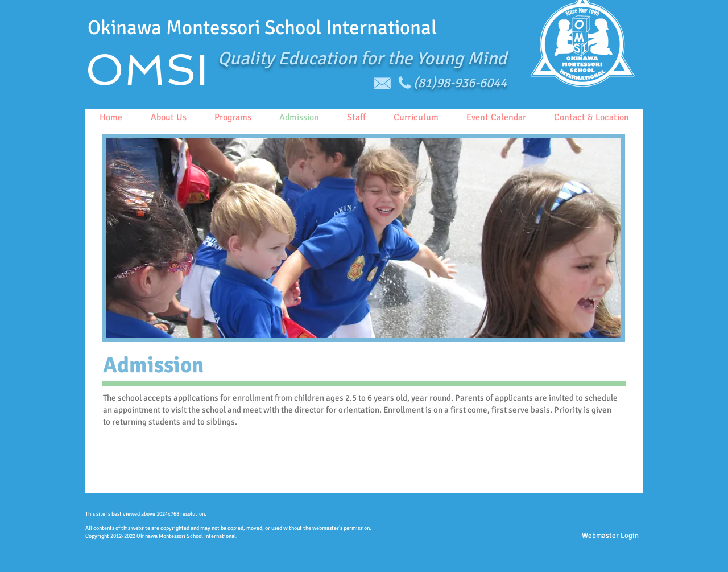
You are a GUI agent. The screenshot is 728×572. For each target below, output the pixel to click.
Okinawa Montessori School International (262, 28)
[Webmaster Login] (610, 536)
